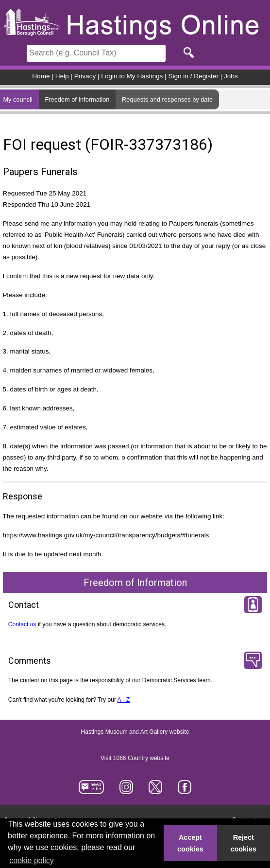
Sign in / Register (193, 76)
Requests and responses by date (167, 99)
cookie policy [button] (32, 860)
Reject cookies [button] (244, 843)
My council (17, 99)
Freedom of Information (77, 99)
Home (41, 76)
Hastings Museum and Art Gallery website (135, 732)
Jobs (231, 76)
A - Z (124, 700)
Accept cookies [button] (190, 843)
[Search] (96, 53)
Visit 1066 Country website (135, 759)
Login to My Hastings (132, 76)
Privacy (85, 76)
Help (62, 76)
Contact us (22, 624)
